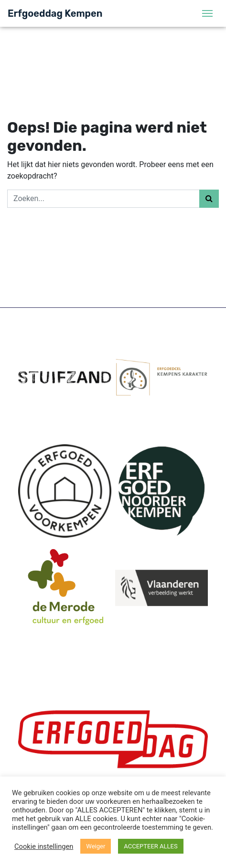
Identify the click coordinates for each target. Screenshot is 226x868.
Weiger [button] (96, 846)
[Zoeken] (103, 199)
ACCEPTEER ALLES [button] (151, 846)
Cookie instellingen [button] (44, 846)
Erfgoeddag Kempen (55, 13)
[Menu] (207, 13)
